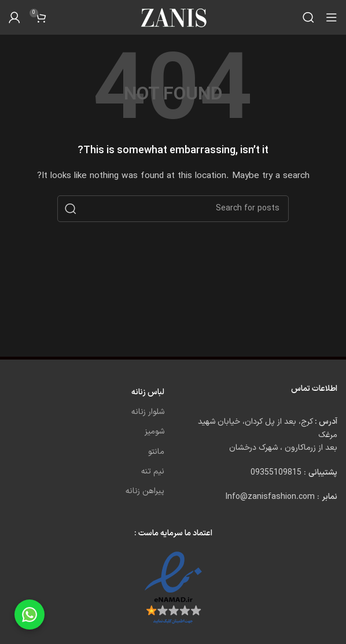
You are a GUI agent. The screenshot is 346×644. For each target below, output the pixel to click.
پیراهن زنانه (145, 491)
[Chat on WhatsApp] (30, 615)
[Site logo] (173, 17)
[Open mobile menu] (332, 17)
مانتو (156, 452)
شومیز (154, 432)
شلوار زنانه (148, 412)
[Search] (308, 17)
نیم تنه (153, 471)
